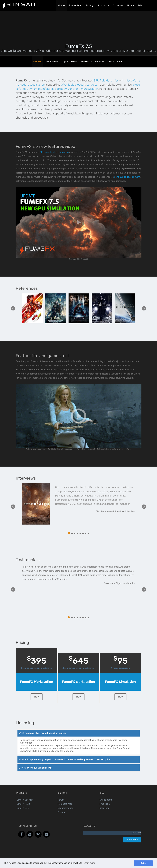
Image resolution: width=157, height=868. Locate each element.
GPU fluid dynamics (106, 80)
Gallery (89, 5)
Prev (13, 308)
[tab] (79, 733)
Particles (99, 62)
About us (118, 5)
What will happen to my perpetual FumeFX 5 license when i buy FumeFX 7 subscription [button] (65, 759)
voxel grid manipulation (83, 89)
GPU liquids (68, 85)
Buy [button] (131, 5)
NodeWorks (86, 62)
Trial (140, 5)
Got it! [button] (143, 863)
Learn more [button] (89, 863)
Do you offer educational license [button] (36, 768)
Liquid (65, 62)
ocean (81, 85)
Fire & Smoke (52, 62)
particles (92, 85)
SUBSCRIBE (132, 840)
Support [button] (103, 5)
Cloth (120, 62)
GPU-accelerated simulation (54, 152)
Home (61, 5)
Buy (37, 697)
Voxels (110, 62)
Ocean (74, 62)
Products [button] (75, 5)
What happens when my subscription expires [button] (43, 733)
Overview (38, 62)
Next (144, 308)
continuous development (127, 177)
